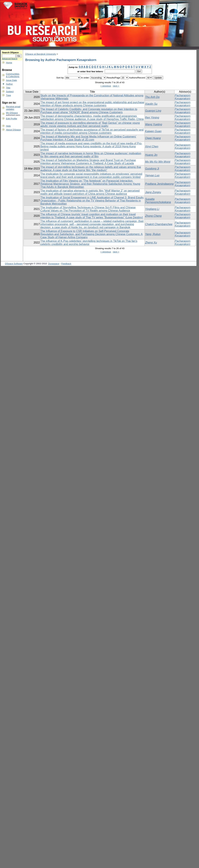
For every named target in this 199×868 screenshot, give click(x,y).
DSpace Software (14, 264)
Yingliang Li (152, 209)
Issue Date (11, 80)
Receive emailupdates (13, 108)
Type (8, 95)
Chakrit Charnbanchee (159, 224)
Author (9, 84)
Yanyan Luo (152, 175)
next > (116, 86)
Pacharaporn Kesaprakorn (183, 97)
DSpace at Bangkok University (41, 54)
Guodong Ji (152, 169)
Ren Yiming (152, 118)
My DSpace (12, 113)
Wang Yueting (153, 124)
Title (8, 88)
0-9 (81, 67)
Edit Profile (11, 119)
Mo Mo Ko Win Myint (158, 162)
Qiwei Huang (153, 138)
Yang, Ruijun (153, 234)
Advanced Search (10, 59)
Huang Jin (151, 155)
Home (9, 63)
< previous (106, 86)
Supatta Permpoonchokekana (158, 201)
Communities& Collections (13, 75)
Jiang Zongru (153, 192)
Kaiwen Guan (153, 131)
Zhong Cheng (153, 216)
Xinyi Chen (152, 146)
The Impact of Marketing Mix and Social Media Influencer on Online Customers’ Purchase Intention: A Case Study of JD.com (88, 138)
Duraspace (54, 264)
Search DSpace (10, 52)
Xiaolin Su (151, 104)
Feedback (66, 264)
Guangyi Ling (153, 111)
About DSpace (13, 130)
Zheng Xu (151, 243)
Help (8, 126)
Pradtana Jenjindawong (159, 184)
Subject (10, 92)
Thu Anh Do (152, 97)
